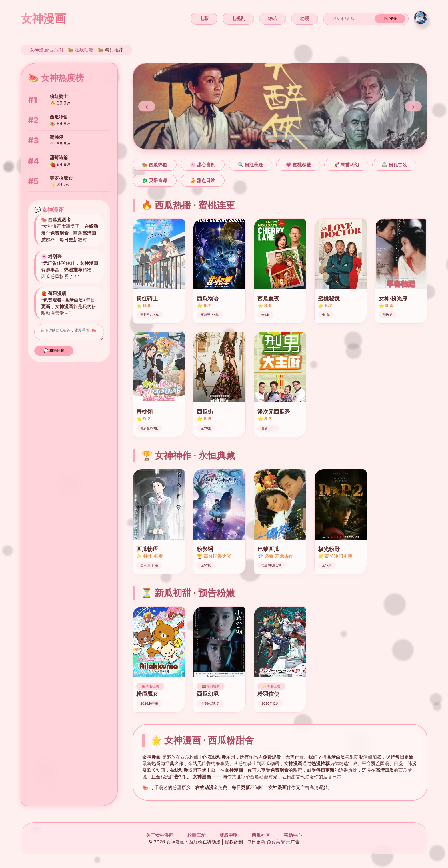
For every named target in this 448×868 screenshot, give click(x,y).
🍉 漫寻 (390, 18)
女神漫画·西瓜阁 (46, 50)
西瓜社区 (261, 835)
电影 (204, 18)
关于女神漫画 (160, 835)
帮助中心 (293, 835)
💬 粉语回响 (54, 352)
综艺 (273, 18)
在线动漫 (84, 50)
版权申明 (229, 835)
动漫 (305, 18)
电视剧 (238, 18)
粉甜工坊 (197, 835)
